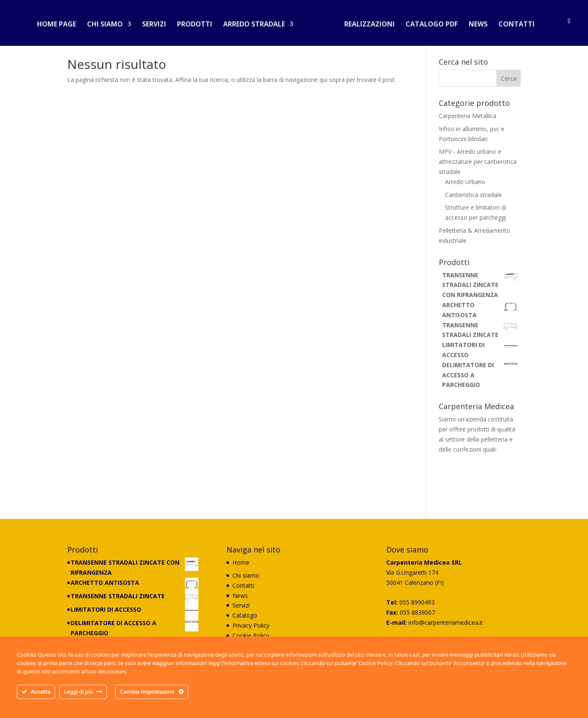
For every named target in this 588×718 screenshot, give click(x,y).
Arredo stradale (257, 23)
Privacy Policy (251, 625)
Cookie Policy (251, 635)
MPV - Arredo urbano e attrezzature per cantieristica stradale (478, 162)
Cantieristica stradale (473, 195)
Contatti (513, 23)
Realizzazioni (366, 23)
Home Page (60, 23)
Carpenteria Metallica (468, 116)
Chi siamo (108, 23)
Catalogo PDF (428, 23)
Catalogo (245, 615)
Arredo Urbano (465, 182)
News (475, 23)
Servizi (157, 23)
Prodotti (198, 23)
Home (241, 562)
